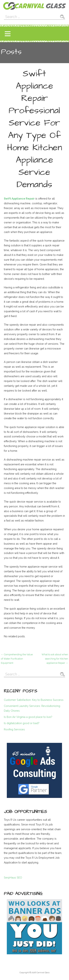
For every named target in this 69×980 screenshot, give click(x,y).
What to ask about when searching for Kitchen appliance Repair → (55, 659)
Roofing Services (14, 729)
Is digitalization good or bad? (22, 723)
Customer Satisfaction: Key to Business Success (34, 700)
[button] (8, 34)
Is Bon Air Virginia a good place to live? (28, 717)
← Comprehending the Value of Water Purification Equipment (17, 659)
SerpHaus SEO (13, 877)
